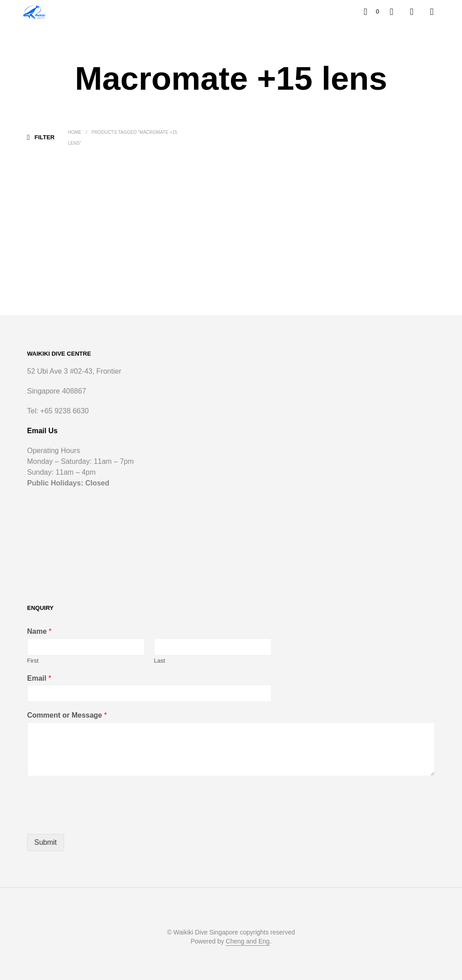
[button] (371, 12)
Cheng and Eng (247, 941)
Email (39, 678)
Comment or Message (67, 715)
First (33, 661)
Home (74, 132)
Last (159, 661)
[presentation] (96, 819)
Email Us (42, 431)
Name (39, 631)
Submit (46, 842)
